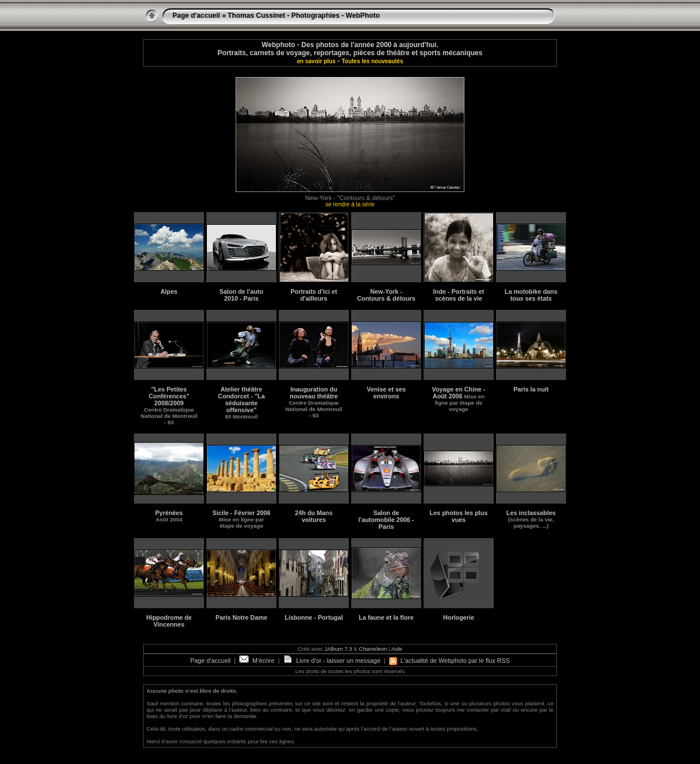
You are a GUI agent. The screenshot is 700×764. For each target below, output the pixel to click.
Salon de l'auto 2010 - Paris (241, 295)
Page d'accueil (196, 16)
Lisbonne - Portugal (314, 617)
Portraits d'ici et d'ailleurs (314, 295)
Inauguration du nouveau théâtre (314, 402)
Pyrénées (169, 516)
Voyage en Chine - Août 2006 (459, 399)
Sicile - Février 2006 (242, 519)
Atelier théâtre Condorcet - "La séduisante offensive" (241, 403)
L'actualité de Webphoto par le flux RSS (449, 661)
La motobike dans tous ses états (531, 295)
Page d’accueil (210, 661)
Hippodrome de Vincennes (169, 621)
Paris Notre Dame (241, 617)
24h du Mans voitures (314, 516)
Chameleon (373, 649)
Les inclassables (531, 519)
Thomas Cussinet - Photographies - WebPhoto (303, 16)
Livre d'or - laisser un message (332, 661)
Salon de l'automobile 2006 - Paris (386, 520)
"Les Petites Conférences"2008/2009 (169, 406)
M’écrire (257, 661)
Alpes (169, 291)
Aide (397, 649)
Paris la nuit (531, 389)
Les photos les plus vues (459, 516)
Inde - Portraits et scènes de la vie (459, 295)
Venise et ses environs (386, 393)
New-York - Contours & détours (386, 295)
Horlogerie (459, 617)
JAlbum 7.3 (339, 649)
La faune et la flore (386, 617)
